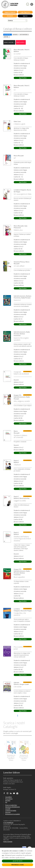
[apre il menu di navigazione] (32, 4)
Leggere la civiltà (20, 501)
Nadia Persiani (26, 298)
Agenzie (25, 16)
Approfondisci (23, 78)
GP (15, 158)
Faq (6, 802)
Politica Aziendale (8, 842)
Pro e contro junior (18, 648)
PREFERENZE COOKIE (17, 865)
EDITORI (7, 37)
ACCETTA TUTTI (18, 861)
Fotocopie (8, 812)
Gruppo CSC (17, 395)
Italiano (18, 230)
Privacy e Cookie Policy (11, 805)
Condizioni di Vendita (11, 811)
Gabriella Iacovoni (20, 296)
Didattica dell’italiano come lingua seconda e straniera (22, 539)
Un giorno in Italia (22, 194)
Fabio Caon (17, 121)
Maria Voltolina (24, 498)
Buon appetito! (19, 577)
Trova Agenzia (9, 799)
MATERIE (16, 35)
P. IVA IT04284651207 (8, 823)
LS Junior (17, 54)
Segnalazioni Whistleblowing (12, 807)
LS (15, 90)
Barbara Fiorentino (19, 335)
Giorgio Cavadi (24, 684)
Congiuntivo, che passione (20, 614)
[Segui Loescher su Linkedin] (11, 794)
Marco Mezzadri (19, 50)
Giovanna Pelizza (19, 262)
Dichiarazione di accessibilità (13, 814)
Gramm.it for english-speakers (21, 339)
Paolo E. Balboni (16, 461)
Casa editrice (8, 797)
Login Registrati (25, 12)
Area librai (8, 801)
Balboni (17, 465)
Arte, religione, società (22, 401)
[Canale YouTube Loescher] (15, 794)
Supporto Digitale (10, 12)
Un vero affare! (19, 266)
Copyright (8, 809)
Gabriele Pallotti (16, 683)
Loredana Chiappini (20, 190)
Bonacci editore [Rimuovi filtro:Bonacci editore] (10, 42)
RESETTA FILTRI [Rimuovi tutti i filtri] (21, 42)
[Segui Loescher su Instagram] (8, 794)
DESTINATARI (8, 35)
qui (3, 855)
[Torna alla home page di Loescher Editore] (10, 4)
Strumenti (10, 16)
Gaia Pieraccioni (20, 227)
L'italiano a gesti (19, 124)
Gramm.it (17, 300)
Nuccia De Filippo (26, 611)
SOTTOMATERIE (24, 35)
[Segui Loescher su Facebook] (5, 794)
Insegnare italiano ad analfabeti (21, 373)
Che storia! (18, 687)
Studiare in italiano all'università (20, 436)
